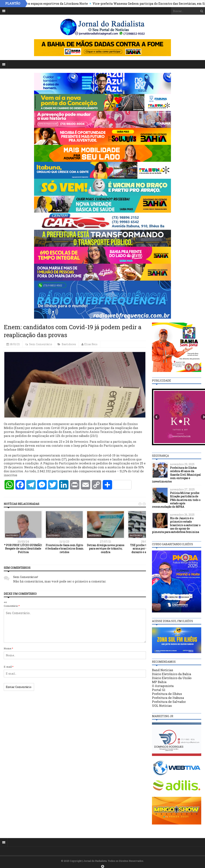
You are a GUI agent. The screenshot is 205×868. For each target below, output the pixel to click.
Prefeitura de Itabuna (168, 698)
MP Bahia (159, 682)
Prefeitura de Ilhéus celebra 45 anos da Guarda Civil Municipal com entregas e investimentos (176, 475)
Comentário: (12, 606)
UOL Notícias (162, 706)
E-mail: (9, 667)
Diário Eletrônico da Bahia (172, 674)
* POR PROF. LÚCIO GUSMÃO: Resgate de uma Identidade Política (23, 549)
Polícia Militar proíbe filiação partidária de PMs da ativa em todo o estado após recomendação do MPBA (176, 500)
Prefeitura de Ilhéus (167, 694)
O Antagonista (163, 686)
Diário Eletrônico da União (172, 678)
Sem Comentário (41, 344)
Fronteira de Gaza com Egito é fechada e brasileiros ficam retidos (64, 549)
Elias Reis (91, 344)
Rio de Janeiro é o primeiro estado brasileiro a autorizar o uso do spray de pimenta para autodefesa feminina (176, 525)
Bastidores (69, 344)
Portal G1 (159, 690)
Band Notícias (162, 670)
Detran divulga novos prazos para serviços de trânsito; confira (106, 549)
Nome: (8, 648)
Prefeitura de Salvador (169, 702)
